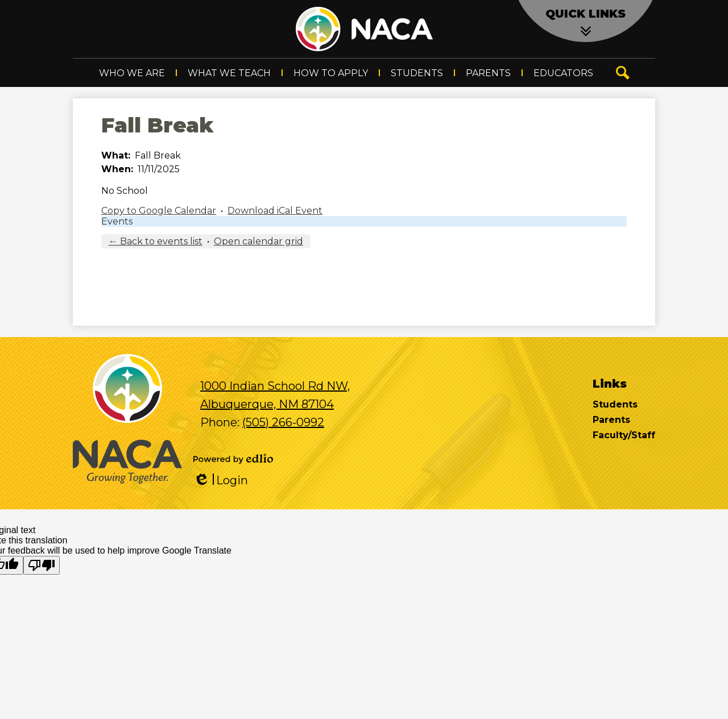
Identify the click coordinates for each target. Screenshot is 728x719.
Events (117, 221)
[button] (132, 73)
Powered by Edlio (233, 459)
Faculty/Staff (624, 435)
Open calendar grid (258, 241)
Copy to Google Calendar (159, 211)
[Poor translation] (42, 565)
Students (615, 404)
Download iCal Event (275, 211)
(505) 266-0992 (283, 422)
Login (221, 481)
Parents (611, 420)
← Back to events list (156, 241)
